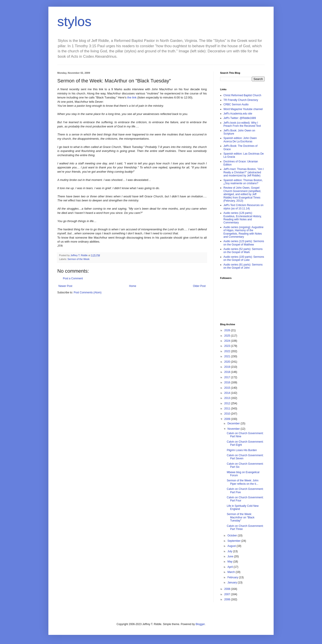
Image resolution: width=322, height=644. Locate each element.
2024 (228, 341)
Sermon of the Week (78, 259)
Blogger (200, 624)
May (230, 562)
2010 (228, 414)
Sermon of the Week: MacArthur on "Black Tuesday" (241, 517)
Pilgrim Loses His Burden (242, 450)
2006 (228, 599)
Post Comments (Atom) (88, 292)
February (233, 577)
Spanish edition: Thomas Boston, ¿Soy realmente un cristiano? (243, 182)
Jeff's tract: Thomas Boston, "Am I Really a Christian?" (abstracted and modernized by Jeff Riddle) (244, 172)
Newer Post (65, 286)
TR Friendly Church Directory (241, 100)
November (234, 429)
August (232, 546)
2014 (228, 393)
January (233, 583)
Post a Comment (73, 278)
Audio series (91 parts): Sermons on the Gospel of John (243, 266)
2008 (228, 589)
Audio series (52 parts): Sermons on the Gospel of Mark (243, 251)
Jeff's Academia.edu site (238, 114)
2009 (228, 419)
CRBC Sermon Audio (236, 104)
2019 (228, 367)
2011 (228, 409)
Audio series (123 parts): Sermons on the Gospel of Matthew (244, 243)
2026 (228, 330)
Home (133, 286)
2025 (228, 336)
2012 (228, 403)
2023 (228, 346)
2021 (228, 356)
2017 (228, 377)
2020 (228, 362)
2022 (228, 351)
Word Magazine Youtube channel (243, 109)
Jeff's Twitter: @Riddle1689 (240, 118)
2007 (228, 594)
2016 (228, 382)
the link (132, 97)
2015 (228, 388)
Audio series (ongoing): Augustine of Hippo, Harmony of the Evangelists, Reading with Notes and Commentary (243, 232)
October (233, 536)
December (234, 423)
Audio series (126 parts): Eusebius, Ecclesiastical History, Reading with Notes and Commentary (243, 218)
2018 (228, 372)
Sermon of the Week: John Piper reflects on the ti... (243, 482)
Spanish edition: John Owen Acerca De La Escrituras (240, 140)
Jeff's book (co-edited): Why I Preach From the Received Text (242, 124)
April (230, 567)
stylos (74, 21)
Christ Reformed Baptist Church (242, 95)
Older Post (199, 286)
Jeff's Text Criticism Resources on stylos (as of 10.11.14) (243, 207)
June (231, 556)
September (234, 541)
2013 (228, 398)
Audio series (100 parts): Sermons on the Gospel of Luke (244, 258)
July (230, 551)
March (232, 572)
